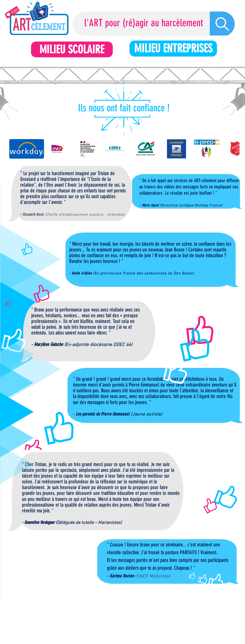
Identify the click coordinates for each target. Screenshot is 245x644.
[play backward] (15, 149)
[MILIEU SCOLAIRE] (72, 49)
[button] (27, 149)
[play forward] (233, 149)
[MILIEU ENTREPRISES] (173, 49)
